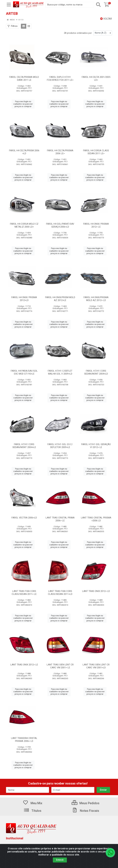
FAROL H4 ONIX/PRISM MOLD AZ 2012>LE (60, 299)
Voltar (106, 19)
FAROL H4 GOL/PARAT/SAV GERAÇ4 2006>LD (60, 225)
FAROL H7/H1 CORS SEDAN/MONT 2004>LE (24, 446)
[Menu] (9, 5)
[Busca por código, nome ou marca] (70, 5)
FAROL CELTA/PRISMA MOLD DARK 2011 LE (24, 78)
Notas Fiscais (86, 811)
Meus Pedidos (86, 803)
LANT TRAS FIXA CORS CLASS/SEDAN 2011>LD (60, 593)
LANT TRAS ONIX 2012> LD (96, 591)
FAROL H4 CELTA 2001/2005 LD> (96, 78)
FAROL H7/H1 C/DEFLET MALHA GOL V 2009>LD (60, 372)
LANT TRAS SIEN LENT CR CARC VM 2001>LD (96, 666)
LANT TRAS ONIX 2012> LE (24, 665)
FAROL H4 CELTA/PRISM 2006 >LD (24, 152)
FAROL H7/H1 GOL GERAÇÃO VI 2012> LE (96, 446)
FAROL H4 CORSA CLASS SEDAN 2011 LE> (96, 152)
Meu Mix (32, 803)
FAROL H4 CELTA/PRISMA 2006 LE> (60, 152)
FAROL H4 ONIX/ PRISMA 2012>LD (24, 299)
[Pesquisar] (98, 5)
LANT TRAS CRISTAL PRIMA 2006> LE (60, 519)
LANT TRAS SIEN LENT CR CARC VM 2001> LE (60, 666)
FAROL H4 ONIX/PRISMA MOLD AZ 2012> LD (96, 299)
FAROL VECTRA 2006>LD (24, 518)
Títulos (32, 811)
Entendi (60, 860)
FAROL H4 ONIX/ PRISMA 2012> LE (96, 225)
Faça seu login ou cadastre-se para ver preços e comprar (23, 104)
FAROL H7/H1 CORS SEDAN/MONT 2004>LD (96, 372)
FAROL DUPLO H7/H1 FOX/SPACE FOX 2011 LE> (60, 78)
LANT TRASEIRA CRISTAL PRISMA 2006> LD (24, 740)
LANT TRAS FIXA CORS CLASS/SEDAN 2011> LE (24, 593)
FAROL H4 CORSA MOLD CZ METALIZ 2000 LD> (24, 225)
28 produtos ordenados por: (78, 33)
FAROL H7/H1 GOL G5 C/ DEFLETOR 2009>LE (60, 446)
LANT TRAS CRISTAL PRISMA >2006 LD (96, 519)
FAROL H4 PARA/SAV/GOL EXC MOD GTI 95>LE (24, 372)
